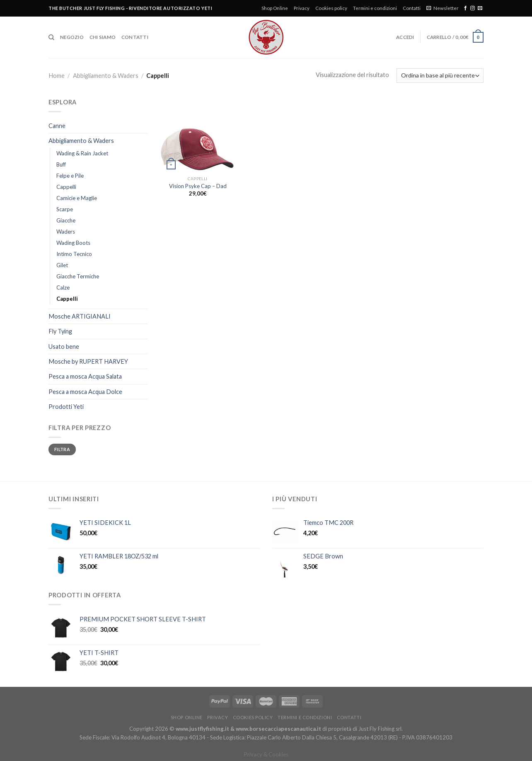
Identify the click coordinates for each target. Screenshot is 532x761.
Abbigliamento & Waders (106, 76)
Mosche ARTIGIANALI (80, 316)
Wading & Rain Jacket (82, 153)
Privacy (302, 8)
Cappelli (66, 187)
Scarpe (65, 209)
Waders (66, 232)
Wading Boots (73, 243)
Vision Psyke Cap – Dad (198, 186)
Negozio (72, 37)
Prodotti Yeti (66, 407)
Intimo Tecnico (74, 254)
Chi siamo (103, 37)
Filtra (62, 449)
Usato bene (64, 347)
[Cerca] (51, 37)
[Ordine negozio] (440, 76)
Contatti (412, 8)
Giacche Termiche (78, 276)
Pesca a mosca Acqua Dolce (85, 392)
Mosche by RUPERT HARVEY (88, 361)
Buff (61, 164)
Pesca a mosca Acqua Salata (85, 376)
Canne (57, 126)
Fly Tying (60, 331)
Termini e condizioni (375, 8)
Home (57, 76)
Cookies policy (331, 8)
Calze (63, 287)
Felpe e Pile (70, 176)
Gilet (62, 265)
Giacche (66, 220)
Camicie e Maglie (77, 198)
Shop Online (275, 8)
